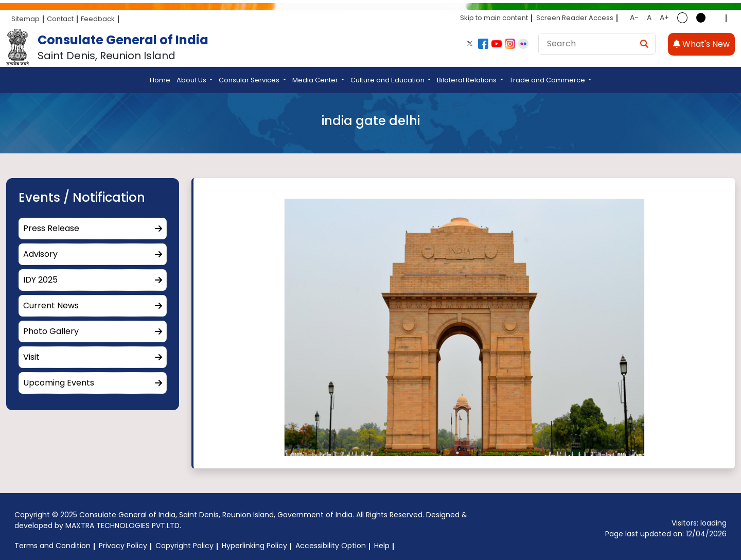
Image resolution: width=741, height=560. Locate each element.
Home (160, 80)
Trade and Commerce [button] (548, 80)
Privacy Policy (123, 546)
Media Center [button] (316, 80)
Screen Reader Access (575, 18)
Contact (60, 19)
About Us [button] (192, 80)
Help (382, 546)
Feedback (98, 19)
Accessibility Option (331, 546)
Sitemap (25, 19)
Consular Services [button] (250, 80)
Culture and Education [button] (388, 80)
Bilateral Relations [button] (467, 80)
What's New (701, 44)
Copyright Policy (184, 546)
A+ (664, 17)
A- (634, 17)
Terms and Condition (52, 546)
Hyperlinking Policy (254, 546)
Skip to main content (494, 18)
